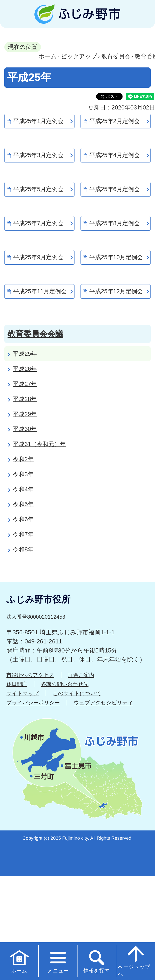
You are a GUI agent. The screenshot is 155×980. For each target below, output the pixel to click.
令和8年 (23, 549)
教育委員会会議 (35, 334)
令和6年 (23, 519)
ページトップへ (134, 961)
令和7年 (23, 534)
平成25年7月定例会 (38, 223)
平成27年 (25, 384)
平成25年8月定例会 (115, 223)
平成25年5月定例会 (38, 189)
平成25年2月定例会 (115, 121)
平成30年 (25, 429)
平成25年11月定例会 (40, 291)
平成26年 (25, 369)
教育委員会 (116, 56)
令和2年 (23, 459)
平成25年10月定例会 (116, 257)
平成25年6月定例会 (115, 189)
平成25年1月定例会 (38, 121)
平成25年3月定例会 (38, 155)
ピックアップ (79, 56)
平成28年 (25, 399)
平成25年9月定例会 (38, 257)
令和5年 (23, 504)
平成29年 (25, 414)
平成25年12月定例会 (116, 291)
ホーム (48, 56)
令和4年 (23, 489)
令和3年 (23, 474)
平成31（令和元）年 (39, 444)
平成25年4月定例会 (115, 155)
